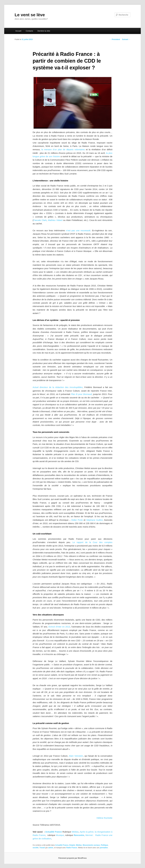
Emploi (72, 845)
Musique (60, 835)
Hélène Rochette (105, 818)
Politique (104, 845)
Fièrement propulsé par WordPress (72, 858)
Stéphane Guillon (95, 520)
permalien (104, 848)
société (35, 848)
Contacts (29, 31)
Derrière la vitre (44, 31)
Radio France (72, 848)
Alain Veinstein (76, 756)
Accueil (18, 31)
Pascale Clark (40, 220)
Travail (42, 848)
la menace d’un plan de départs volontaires (63, 149)
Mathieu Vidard (55, 220)
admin (51, 848)
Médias (75, 832)
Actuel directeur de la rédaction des (58, 387)
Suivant (126, 39)
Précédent (115, 39)
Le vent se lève (30, 15)
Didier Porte (77, 520)
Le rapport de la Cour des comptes (92, 542)
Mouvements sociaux (91, 845)
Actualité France (54, 832)
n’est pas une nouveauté (78, 230)
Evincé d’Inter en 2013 (59, 627)
